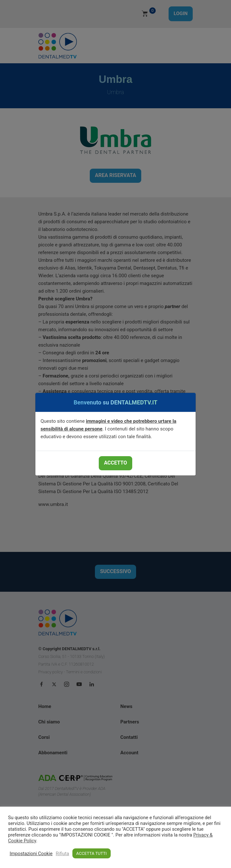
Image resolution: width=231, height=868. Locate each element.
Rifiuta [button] (62, 854)
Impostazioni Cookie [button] (31, 854)
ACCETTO (115, 463)
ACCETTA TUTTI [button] (92, 853)
